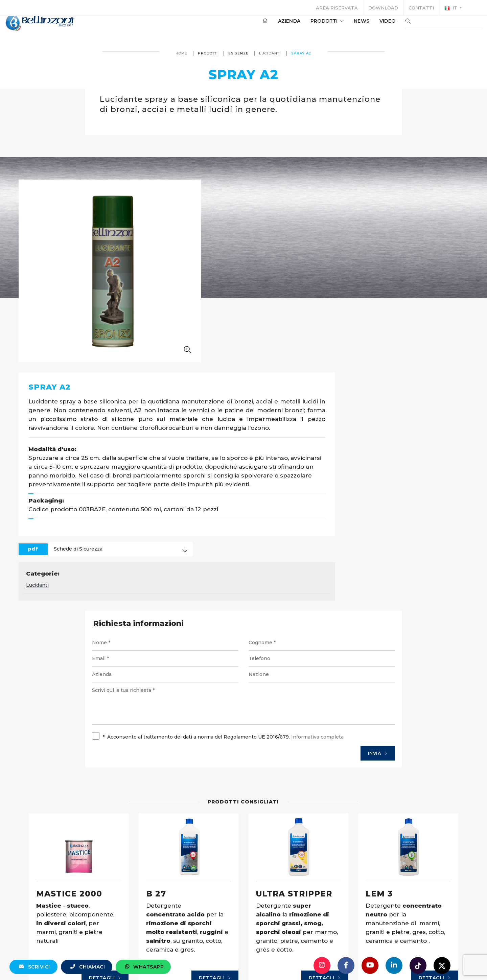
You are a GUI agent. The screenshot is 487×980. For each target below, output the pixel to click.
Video (367, 27)
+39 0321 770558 (282, 961)
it (451, 8)
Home (182, 53)
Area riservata (337, 8)
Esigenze (239, 53)
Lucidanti (270, 53)
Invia (366, 588)
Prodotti (307, 27)
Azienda (269, 27)
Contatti (421, 8)
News (341, 27)
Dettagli (124, 834)
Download (383, 8)
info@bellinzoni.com (215, 961)
